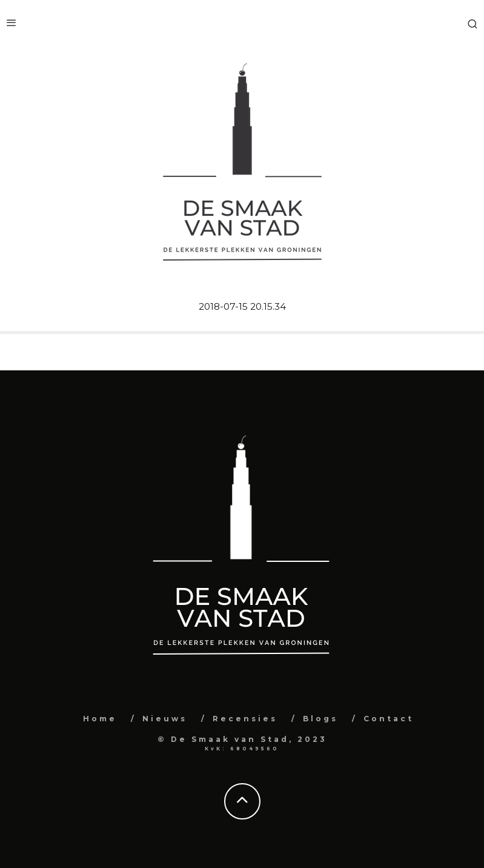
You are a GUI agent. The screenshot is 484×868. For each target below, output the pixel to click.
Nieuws (165, 719)
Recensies (245, 719)
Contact (389, 719)
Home (100, 719)
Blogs (320, 719)
